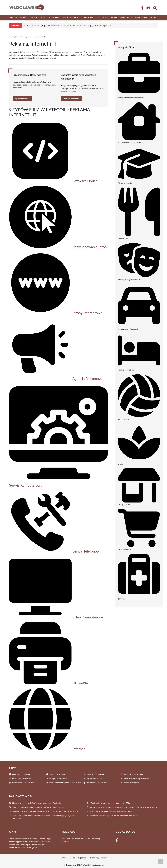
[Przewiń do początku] (161, 862)
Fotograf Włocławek (58, 778)
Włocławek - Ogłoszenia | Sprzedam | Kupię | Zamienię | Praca (81, 25)
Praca (65, 18)
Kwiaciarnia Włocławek (134, 774)
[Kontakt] (148, 8)
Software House (85, 181)
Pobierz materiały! (71, 99)
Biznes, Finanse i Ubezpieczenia (131, 98)
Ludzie (153, 18)
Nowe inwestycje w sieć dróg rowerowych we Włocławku (37, 803)
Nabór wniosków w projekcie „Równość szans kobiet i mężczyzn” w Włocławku (123, 807)
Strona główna (15, 37)
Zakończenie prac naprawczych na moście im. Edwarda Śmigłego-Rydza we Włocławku (44, 817)
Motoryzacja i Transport (128, 329)
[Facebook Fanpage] (142, 8)
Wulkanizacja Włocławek (23, 783)
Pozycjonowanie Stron (90, 247)
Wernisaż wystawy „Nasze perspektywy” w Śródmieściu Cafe (38, 807)
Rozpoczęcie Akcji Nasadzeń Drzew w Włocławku (111, 811)
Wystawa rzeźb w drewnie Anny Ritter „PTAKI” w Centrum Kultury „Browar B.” (46, 811)
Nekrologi (89, 18)
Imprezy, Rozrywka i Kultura (130, 279)
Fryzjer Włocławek (95, 778)
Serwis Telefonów (86, 551)
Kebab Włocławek (132, 783)
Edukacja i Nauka (125, 183)
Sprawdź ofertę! (22, 99)
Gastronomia (123, 239)
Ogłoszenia (54, 18)
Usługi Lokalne (124, 505)
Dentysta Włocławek (21, 774)
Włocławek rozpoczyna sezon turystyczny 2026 (110, 803)
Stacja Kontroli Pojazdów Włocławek (65, 783)
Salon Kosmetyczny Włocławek (137, 778)
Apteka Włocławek (58, 774)
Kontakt (66, 842)
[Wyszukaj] (155, 8)
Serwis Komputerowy (26, 485)
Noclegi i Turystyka (126, 370)
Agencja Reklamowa (88, 379)
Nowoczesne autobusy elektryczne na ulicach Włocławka (114, 815)
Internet (79, 749)
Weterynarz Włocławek (22, 778)
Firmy (43, 18)
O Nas (72, 858)
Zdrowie (121, 599)
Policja (34, 18)
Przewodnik (141, 18)
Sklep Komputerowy (88, 617)
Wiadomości (21, 18)
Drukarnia (80, 683)
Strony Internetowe (87, 313)
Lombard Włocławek (95, 774)
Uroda (120, 464)
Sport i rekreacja (125, 419)
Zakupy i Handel (125, 549)
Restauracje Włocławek (97, 783)
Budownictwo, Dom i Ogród (130, 142)
